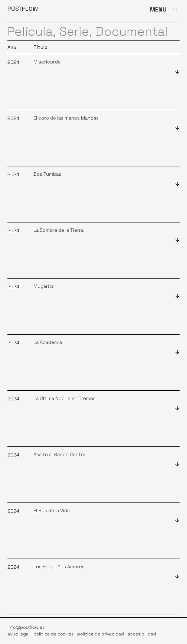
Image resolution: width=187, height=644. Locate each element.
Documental (132, 32)
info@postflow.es (26, 627)
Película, (32, 32)
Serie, (76, 32)
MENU (158, 9)
